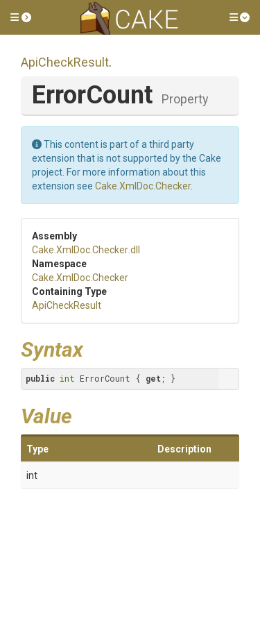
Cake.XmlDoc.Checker (143, 186)
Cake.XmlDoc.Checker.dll (86, 250)
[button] (21, 17)
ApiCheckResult (65, 62)
